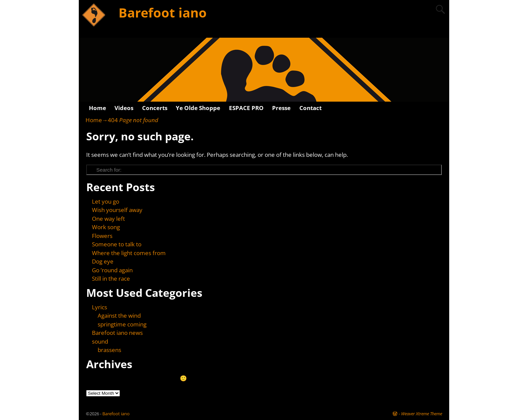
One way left (108, 219)
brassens (109, 350)
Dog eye (103, 261)
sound (100, 341)
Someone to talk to (117, 244)
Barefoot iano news (117, 333)
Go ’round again (112, 270)
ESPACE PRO (246, 108)
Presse (281, 108)
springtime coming (122, 324)
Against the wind (119, 316)
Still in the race (111, 278)
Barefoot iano (163, 12)
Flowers (102, 236)
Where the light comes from (129, 253)
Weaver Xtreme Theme (422, 414)
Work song (106, 227)
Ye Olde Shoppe (198, 108)
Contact (310, 108)
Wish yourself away (117, 210)
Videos (124, 108)
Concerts (155, 108)
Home (97, 108)
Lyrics (100, 307)
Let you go (106, 201)
